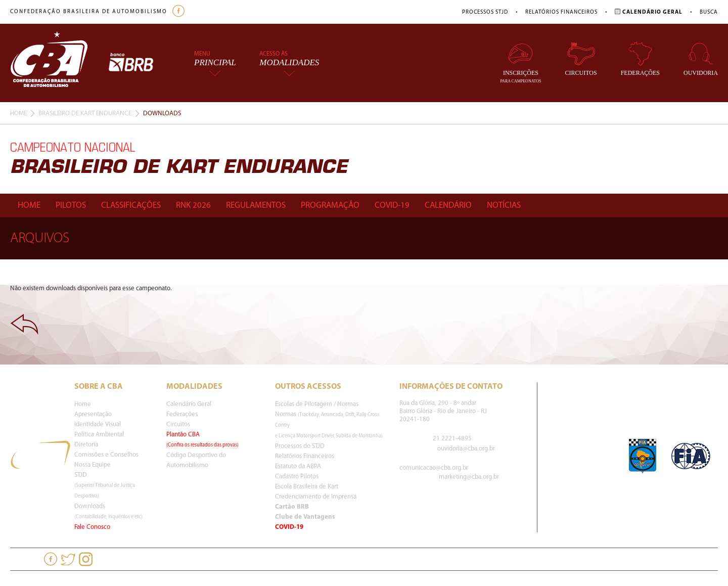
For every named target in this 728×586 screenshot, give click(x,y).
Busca (709, 12)
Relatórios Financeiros (561, 12)
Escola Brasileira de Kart (307, 487)
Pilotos (71, 206)
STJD (105, 485)
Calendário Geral (189, 404)
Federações (640, 59)
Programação (330, 206)
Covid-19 (392, 206)
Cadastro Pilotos (297, 477)
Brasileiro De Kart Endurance (85, 114)
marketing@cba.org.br (469, 477)
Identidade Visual (98, 424)
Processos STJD (485, 12)
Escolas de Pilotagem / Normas (317, 404)
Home (18, 114)
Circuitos (581, 59)
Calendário (448, 206)
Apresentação (93, 414)
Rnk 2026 (193, 206)
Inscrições (520, 62)
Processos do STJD (300, 446)
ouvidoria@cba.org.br (466, 449)
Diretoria (86, 445)
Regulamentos (256, 206)
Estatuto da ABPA (298, 466)
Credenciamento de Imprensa (316, 497)
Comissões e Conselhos (106, 455)
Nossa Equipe (93, 465)
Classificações (131, 206)
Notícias (504, 206)
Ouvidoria (701, 59)
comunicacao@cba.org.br (434, 468)
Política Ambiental (99, 435)
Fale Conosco (92, 527)
